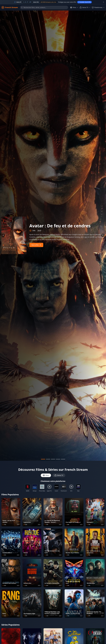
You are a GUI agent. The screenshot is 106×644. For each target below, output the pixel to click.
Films (46, 475)
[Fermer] (104, 2)
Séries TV (59, 475)
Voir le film (36, 245)
